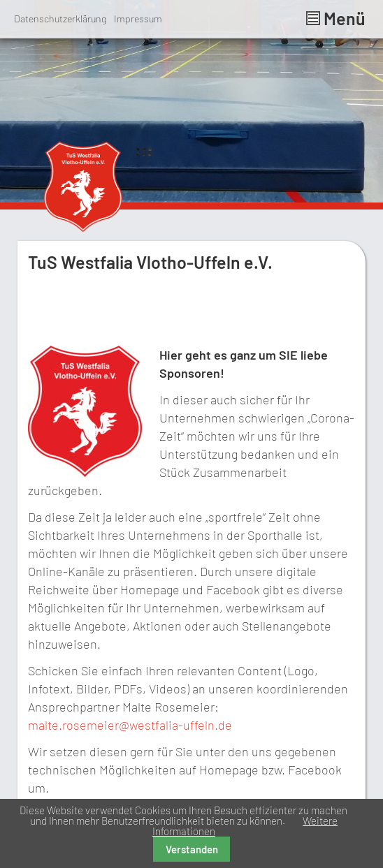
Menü (336, 18)
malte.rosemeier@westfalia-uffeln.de (130, 725)
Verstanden (192, 849)
